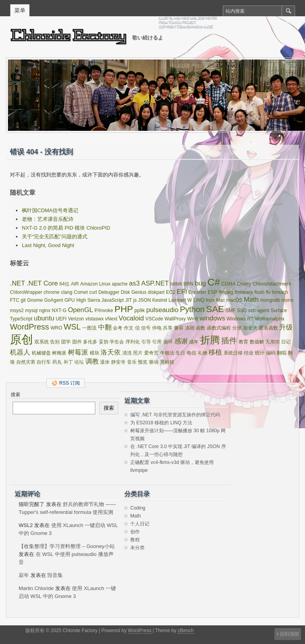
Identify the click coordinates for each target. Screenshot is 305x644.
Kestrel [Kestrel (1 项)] (159, 300)
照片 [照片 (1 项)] (138, 353)
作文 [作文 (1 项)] (129, 328)
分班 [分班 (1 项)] (237, 328)
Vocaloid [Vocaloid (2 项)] (131, 318)
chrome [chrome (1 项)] (52, 292)
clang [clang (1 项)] (67, 292)
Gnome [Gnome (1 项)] (35, 300)
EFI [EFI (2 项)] (182, 292)
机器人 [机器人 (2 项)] (20, 352)
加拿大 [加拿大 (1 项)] (250, 328)
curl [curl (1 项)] (93, 292)
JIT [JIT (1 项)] (128, 300)
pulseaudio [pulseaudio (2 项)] (162, 310)
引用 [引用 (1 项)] (157, 342)
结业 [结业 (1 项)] (249, 353)
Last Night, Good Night (48, 245)
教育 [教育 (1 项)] (243, 342)
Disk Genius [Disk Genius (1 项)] (134, 292)
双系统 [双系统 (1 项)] (42, 342)
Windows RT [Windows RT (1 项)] (240, 319)
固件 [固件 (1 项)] (77, 342)
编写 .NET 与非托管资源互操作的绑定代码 (175, 415)
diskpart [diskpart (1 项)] (156, 292)
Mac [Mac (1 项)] (221, 300)
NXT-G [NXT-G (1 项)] (59, 310)
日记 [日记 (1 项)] (286, 342)
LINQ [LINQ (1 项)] (199, 300)
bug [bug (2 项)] (201, 283)
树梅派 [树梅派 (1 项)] (59, 353)
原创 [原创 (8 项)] (21, 339)
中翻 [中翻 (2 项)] (105, 327)
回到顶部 (290, 634)
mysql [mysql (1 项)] (31, 310)
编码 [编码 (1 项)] (271, 353)
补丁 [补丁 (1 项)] (68, 362)
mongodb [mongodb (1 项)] (270, 300)
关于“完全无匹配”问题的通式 (55, 237)
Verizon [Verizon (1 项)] (76, 319)
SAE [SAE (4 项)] (215, 309)
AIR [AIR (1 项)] (75, 284)
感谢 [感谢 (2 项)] (181, 341)
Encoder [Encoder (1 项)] (198, 292)
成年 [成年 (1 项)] (194, 342)
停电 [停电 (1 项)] (157, 328)
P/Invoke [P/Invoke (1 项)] (104, 310)
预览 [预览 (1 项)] (143, 362)
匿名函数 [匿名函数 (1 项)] (268, 328)
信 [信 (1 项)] (137, 328)
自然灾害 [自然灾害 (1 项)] (26, 362)
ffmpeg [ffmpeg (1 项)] (226, 292)
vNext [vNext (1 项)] (111, 319)
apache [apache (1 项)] (120, 284)
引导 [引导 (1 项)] (146, 342)
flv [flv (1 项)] (268, 292)
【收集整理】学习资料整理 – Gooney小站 (67, 546)
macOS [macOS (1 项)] (234, 300)
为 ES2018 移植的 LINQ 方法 (161, 423)
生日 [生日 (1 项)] (180, 353)
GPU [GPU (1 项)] (69, 300)
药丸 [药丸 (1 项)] (57, 362)
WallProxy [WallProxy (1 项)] (175, 319)
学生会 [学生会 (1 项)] (117, 342)
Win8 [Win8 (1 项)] (192, 319)
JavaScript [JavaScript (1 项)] (113, 300)
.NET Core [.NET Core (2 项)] (42, 283)
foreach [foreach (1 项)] (280, 292)
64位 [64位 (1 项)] (64, 284)
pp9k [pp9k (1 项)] (140, 310)
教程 (135, 540)
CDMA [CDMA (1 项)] (229, 284)
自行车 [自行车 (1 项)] (44, 362)
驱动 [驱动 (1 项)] (154, 362)
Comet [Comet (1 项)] (81, 292)
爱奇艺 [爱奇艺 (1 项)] (151, 353)
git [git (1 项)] (23, 300)
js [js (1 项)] (135, 300)
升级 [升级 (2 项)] (286, 327)
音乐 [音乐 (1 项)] (132, 362)
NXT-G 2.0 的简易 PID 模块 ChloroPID (66, 228)
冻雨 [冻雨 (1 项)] (190, 328)
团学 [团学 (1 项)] (66, 342)
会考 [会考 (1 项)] (118, 328)
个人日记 (140, 524)
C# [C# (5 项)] (214, 282)
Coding (138, 508)
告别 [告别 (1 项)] (55, 342)
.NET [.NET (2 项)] (17, 283)
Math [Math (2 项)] (251, 300)
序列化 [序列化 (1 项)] (133, 342)
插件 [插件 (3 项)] (229, 341)
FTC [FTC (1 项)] (14, 300)
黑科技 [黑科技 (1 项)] (167, 362)
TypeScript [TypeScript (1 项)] (21, 319)
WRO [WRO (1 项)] (56, 328)
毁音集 (55, 575)
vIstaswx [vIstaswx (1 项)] (95, 319)
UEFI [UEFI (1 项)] (61, 319)
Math (136, 516)
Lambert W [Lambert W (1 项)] (180, 300)
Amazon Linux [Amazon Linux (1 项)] (95, 284)
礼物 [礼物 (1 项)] (203, 353)
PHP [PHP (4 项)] (124, 309)
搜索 (15, 395)
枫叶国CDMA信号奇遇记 (50, 210)
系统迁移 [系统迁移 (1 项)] (233, 353)
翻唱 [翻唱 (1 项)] (282, 353)
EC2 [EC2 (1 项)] (171, 292)
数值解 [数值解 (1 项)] (257, 342)
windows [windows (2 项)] (212, 318)
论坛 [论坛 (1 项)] (79, 362)
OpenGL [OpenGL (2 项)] (80, 310)
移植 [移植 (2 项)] (215, 352)
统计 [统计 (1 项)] (260, 353)
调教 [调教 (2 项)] (92, 361)
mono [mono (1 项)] (288, 300)
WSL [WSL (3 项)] (72, 327)
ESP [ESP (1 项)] (212, 292)
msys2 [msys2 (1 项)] (17, 310)
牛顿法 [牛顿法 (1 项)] (167, 353)
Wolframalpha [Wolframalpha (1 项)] (270, 319)
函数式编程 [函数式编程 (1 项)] (219, 328)
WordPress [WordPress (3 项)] (30, 327)
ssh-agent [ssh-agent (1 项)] (259, 310)
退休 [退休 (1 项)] (105, 362)
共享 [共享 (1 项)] (168, 328)
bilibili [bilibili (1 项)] (176, 284)
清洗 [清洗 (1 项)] (127, 353)
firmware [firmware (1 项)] (244, 292)
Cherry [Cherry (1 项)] (244, 284)
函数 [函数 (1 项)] (201, 328)
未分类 (137, 548)
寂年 (24, 575)
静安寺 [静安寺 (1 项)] (118, 362)
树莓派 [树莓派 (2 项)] (78, 352)
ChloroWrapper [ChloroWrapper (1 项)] (26, 292)
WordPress (140, 631)
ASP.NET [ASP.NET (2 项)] (155, 283)
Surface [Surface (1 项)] (279, 310)
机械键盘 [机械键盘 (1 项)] (41, 353)
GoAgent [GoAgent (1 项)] (53, 300)
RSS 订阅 (69, 383)
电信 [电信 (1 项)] (191, 353)
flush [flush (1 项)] (259, 292)
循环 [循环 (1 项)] (168, 342)
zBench (185, 631)
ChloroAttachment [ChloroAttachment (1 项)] (272, 284)
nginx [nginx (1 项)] (45, 310)
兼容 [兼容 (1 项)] (179, 328)
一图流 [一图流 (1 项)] (89, 328)
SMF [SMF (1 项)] (231, 310)
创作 (135, 532)
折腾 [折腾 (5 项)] (210, 340)
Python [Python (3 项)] (192, 309)
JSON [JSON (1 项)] (145, 300)
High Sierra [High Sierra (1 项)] (88, 300)
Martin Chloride (36, 588)
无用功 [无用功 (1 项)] (272, 342)
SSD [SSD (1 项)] (242, 310)
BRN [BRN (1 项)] (188, 284)
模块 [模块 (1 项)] (95, 353)
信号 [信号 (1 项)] (146, 328)
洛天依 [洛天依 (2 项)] (111, 352)
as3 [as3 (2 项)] (134, 283)
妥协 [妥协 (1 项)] (104, 342)
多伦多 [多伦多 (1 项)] (90, 342)
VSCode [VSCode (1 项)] (154, 319)
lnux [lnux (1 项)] (210, 300)
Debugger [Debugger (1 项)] (109, 292)
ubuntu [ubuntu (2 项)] (44, 318)
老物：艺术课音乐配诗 (48, 219)
